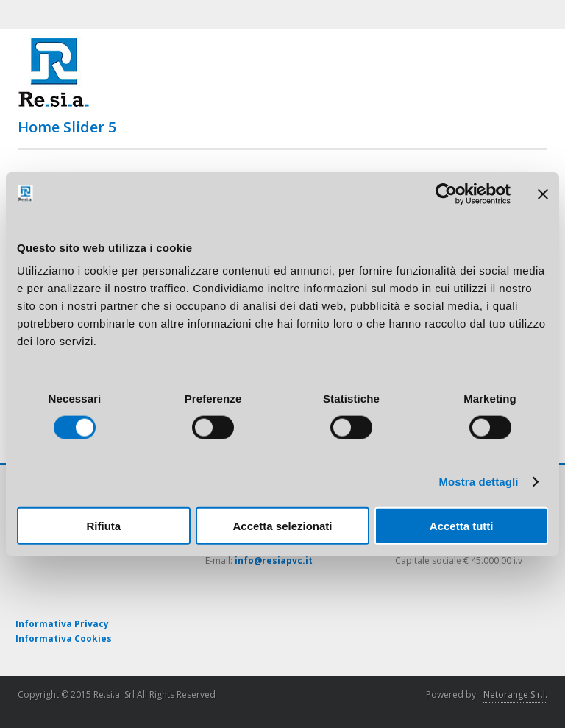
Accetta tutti (462, 526)
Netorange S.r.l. (515, 695)
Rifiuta (103, 526)
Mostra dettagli (478, 481)
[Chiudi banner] (543, 194)
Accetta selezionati (282, 526)
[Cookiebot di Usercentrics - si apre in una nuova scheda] (446, 194)
